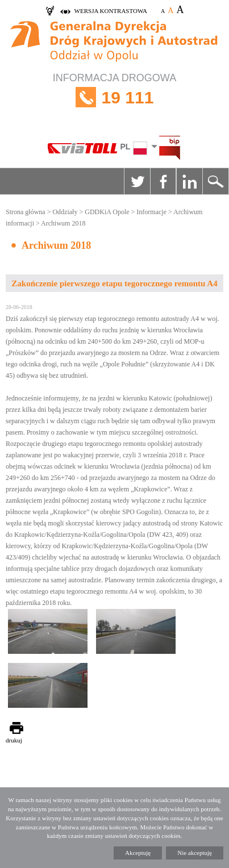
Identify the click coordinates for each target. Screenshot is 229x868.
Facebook (163, 181)
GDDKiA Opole (107, 212)
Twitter (137, 181)
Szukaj (215, 181)
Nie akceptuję (195, 853)
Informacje (151, 212)
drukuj (14, 740)
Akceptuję (138, 853)
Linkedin (189, 181)
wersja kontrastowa (111, 11)
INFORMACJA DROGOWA (114, 97)
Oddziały (65, 212)
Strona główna (26, 212)
